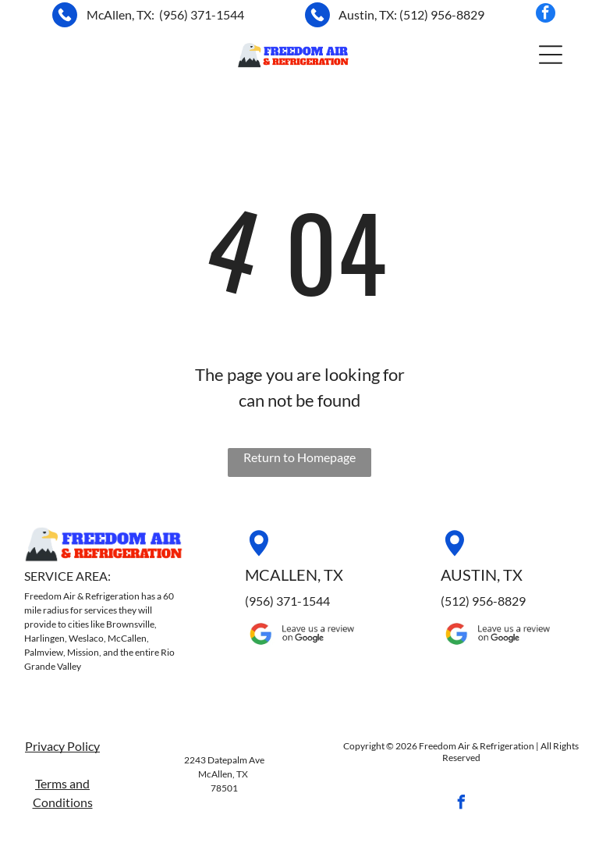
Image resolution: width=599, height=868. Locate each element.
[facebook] (546, 15)
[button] (551, 55)
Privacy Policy (62, 746)
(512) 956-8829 (442, 14)
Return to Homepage (299, 457)
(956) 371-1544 (202, 14)
